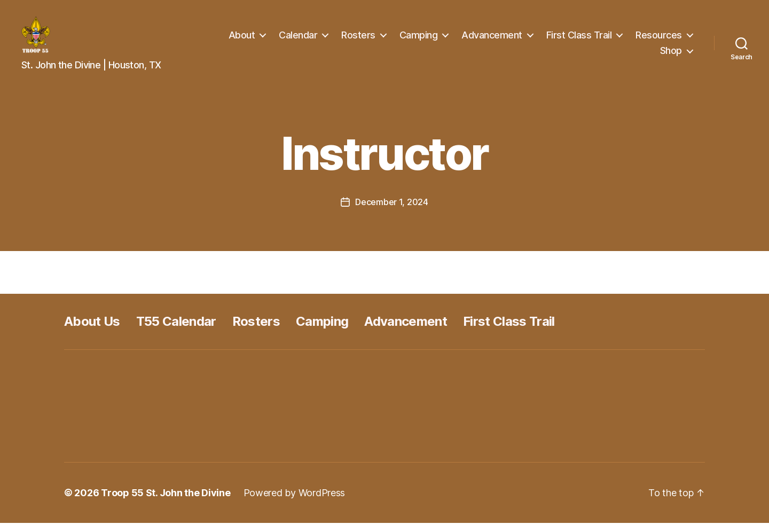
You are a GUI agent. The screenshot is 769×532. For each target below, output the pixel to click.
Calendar (298, 39)
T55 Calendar (176, 330)
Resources (659, 39)
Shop (671, 55)
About (242, 39)
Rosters (358, 39)
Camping (419, 39)
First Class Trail (579, 39)
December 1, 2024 (392, 211)
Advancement (492, 39)
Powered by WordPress (295, 502)
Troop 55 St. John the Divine (166, 502)
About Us (92, 330)
